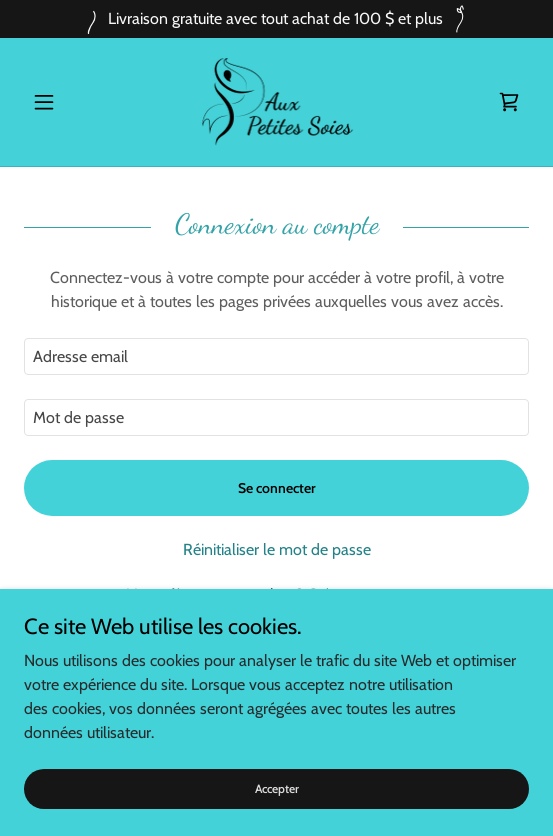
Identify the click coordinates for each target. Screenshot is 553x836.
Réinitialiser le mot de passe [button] (277, 549)
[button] (62, 102)
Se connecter (277, 488)
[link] (277, 102)
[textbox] (276, 356)
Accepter (277, 788)
